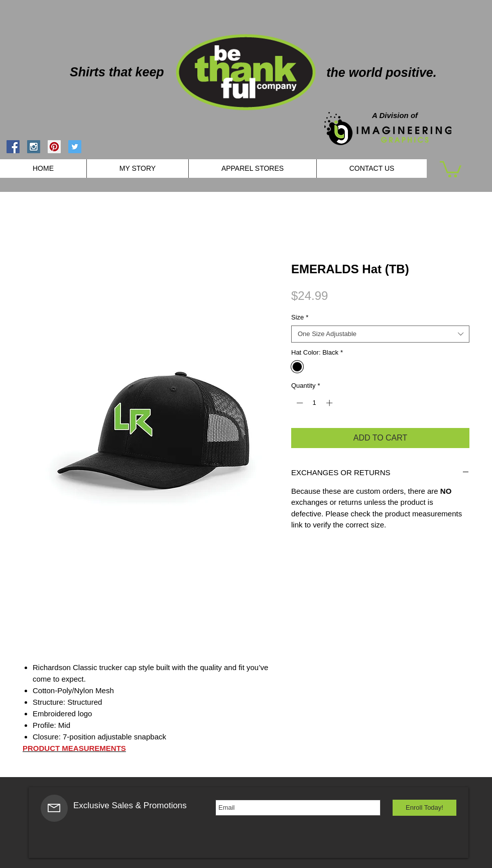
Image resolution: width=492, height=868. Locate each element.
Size (300, 317)
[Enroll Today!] (424, 808)
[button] (451, 168)
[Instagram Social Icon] (34, 147)
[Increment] (330, 403)
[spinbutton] (315, 403)
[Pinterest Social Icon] (54, 147)
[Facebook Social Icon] (13, 147)
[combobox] (380, 334)
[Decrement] (299, 403)
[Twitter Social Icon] (75, 147)
